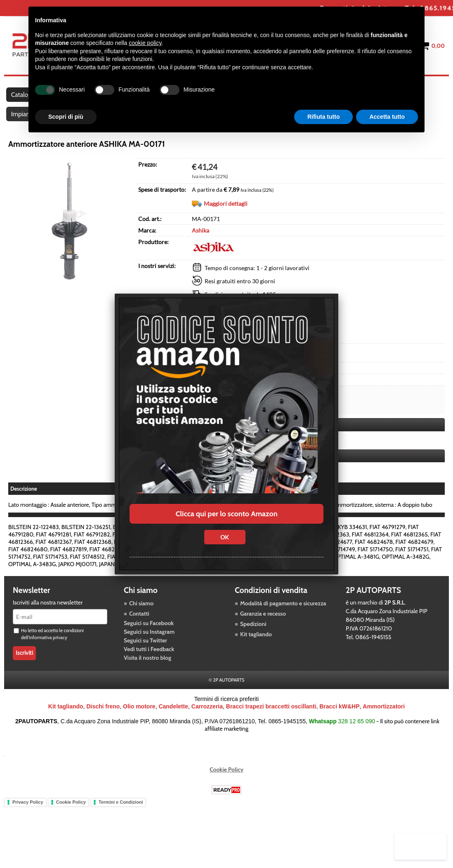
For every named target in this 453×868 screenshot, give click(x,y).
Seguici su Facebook (149, 643)
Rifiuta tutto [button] (324, 117)
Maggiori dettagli (226, 217)
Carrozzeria (207, 726)
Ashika (201, 243)
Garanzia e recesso (263, 633)
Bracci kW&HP (339, 726)
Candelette (173, 726)
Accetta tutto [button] (387, 117)
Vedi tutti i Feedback (149, 669)
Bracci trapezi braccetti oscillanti (271, 726)
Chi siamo (141, 623)
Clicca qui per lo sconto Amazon (226, 514)
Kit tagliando (256, 654)
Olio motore (139, 726)
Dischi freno (103, 726)
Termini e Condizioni (121, 822)
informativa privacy (48, 657)
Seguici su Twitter (145, 660)
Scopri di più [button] (66, 117)
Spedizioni (253, 644)
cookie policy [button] (145, 43)
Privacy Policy (28, 822)
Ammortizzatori (384, 726)
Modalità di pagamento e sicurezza (283, 623)
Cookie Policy (226, 789)
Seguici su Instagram (149, 652)
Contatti (139, 633)
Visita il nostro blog (147, 677)
